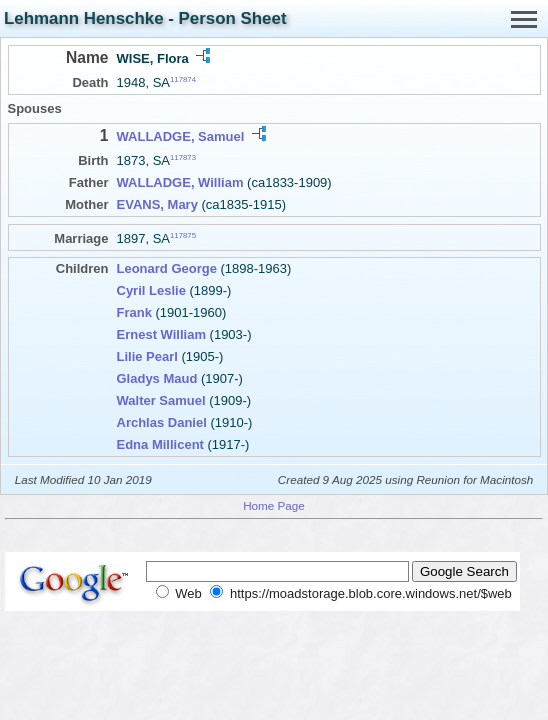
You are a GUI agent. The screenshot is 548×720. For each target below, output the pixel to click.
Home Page (274, 505)
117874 (183, 79)
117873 (183, 157)
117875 (183, 235)
